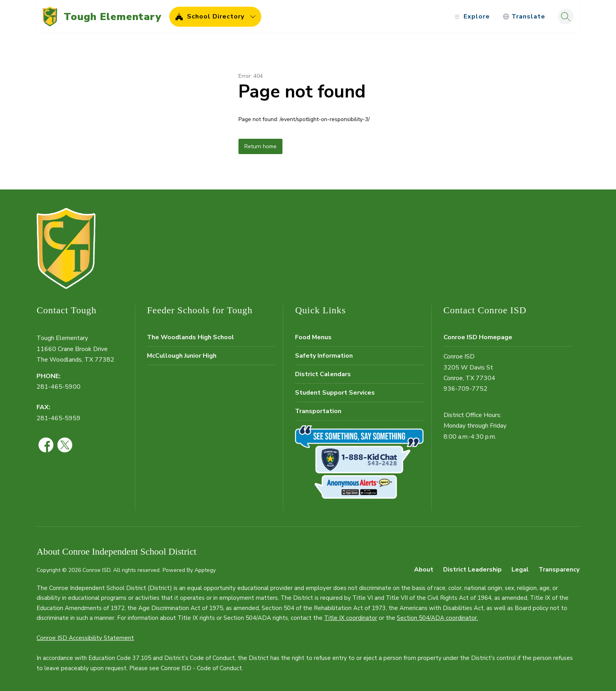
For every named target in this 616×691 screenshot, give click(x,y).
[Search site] (566, 17)
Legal (520, 570)
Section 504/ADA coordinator (437, 618)
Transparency (559, 570)
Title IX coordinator (351, 618)
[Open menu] (471, 17)
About (424, 570)
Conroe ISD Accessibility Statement (85, 638)
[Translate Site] (524, 17)
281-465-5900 (59, 387)
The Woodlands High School (191, 337)
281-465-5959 (59, 418)
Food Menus (313, 337)
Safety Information (324, 356)
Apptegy (205, 570)
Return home (260, 146)
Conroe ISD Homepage (478, 337)
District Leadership (472, 570)
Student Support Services (335, 393)
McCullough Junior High (182, 356)
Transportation (318, 411)
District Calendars (323, 374)
